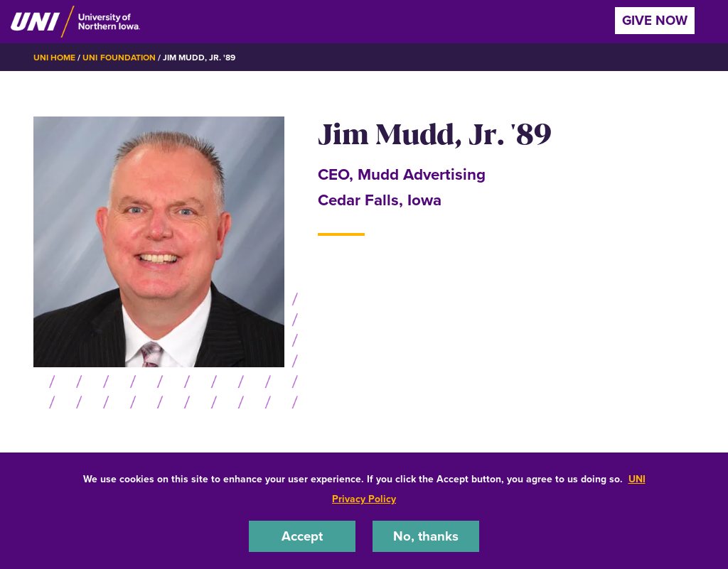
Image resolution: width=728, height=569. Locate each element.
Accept (302, 536)
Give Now (655, 20)
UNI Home (54, 58)
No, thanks (426, 536)
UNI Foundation (119, 58)
